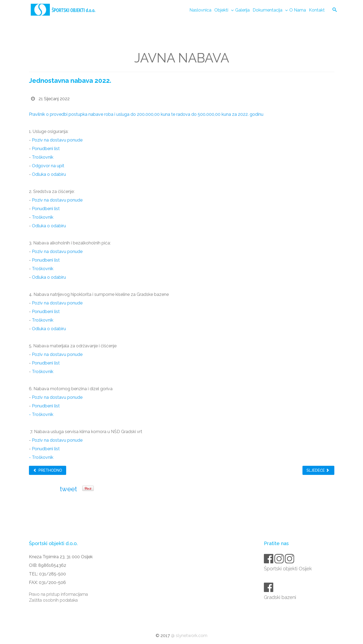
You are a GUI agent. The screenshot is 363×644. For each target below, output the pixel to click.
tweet (68, 489)
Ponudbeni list (46, 149)
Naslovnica (200, 10)
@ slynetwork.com (189, 636)
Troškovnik (43, 157)
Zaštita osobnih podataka (53, 600)
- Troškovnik (41, 414)
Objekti (221, 10)
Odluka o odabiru (49, 174)
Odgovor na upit (48, 166)
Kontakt (317, 10)
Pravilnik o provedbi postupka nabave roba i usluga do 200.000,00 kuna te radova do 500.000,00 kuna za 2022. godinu (146, 114)
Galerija (242, 10)
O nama (298, 10)
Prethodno (48, 470)
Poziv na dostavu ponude (57, 140)
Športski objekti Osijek (288, 569)
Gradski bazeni (280, 597)
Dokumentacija (267, 10)
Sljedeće (318, 470)
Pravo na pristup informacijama (58, 594)
